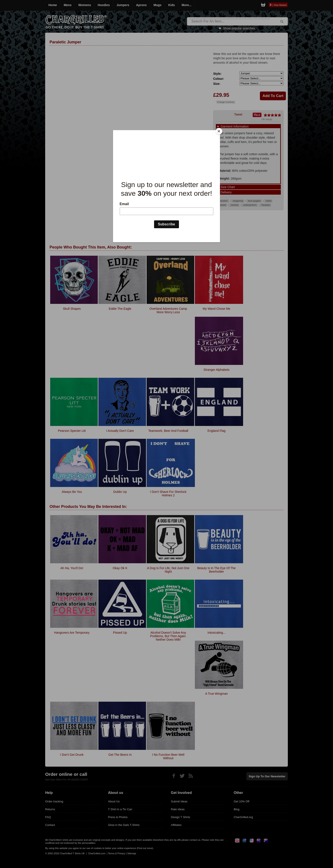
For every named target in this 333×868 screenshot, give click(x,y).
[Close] (219, 131)
